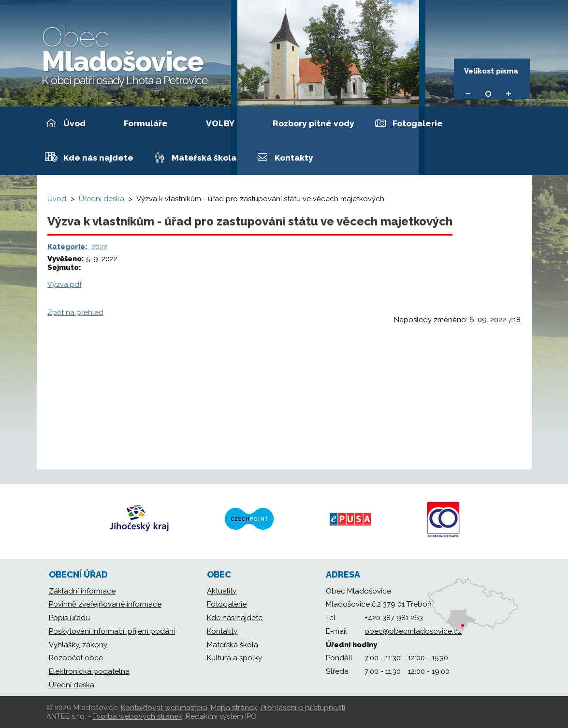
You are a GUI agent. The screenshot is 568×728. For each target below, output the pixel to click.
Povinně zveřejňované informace (105, 604)
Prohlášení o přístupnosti (303, 708)
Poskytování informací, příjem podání (112, 631)
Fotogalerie (418, 123)
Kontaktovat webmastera (164, 708)
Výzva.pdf (65, 284)
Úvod (74, 123)
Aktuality (222, 591)
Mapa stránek (234, 708)
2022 (99, 247)
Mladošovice (124, 54)
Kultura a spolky (234, 658)
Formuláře (146, 123)
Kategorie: (67, 247)
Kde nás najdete (98, 158)
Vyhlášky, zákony (78, 645)
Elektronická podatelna (89, 671)
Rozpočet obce (76, 658)
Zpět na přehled (75, 312)
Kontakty (294, 158)
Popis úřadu (69, 618)
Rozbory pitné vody (313, 123)
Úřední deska (102, 199)
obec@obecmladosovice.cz (413, 631)
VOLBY (220, 123)
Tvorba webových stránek (138, 716)
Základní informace (82, 591)
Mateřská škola (204, 158)
